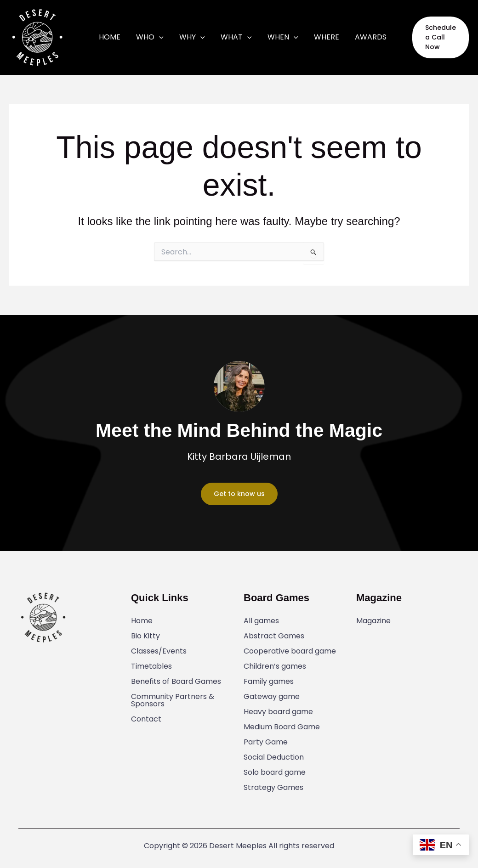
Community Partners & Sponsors (173, 700)
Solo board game (275, 772)
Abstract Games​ (274, 636)
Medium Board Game (282, 727)
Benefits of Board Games (176, 682)
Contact (146, 719)
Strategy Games (273, 788)
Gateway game (272, 697)
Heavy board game (278, 712)
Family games (269, 682)
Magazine (373, 621)
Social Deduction (274, 757)
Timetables (151, 666)
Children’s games (275, 666)
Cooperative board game (290, 651)
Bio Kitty (145, 636)
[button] (430, 37)
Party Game (266, 742)
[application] (168, 37)
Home (142, 621)
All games (261, 621)
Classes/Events (159, 651)
